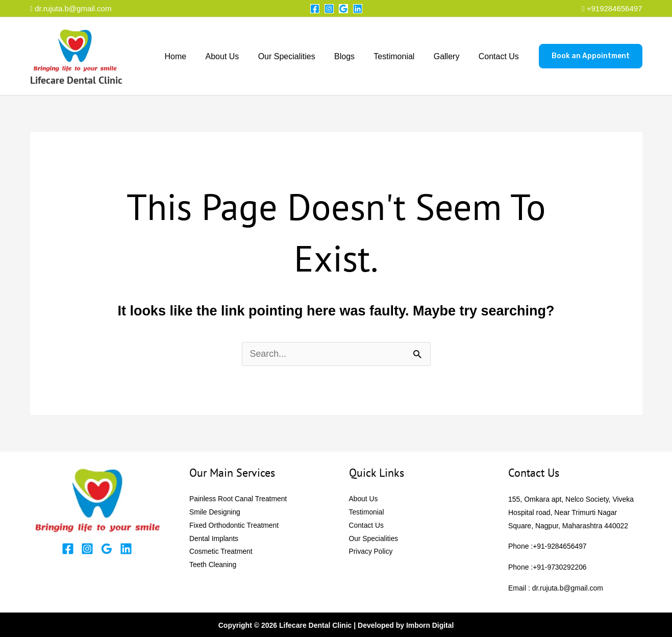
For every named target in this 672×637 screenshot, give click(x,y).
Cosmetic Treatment (221, 552)
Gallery (451, 56)
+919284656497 (615, 8)
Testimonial (401, 56)
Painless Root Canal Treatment (239, 499)
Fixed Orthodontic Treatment (234, 526)
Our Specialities (299, 56)
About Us (237, 56)
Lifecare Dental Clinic (76, 80)
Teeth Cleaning (213, 566)
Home (193, 56)
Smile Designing (215, 512)
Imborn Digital (430, 624)
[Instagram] (329, 9)
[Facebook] (315, 9)
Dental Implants (214, 539)
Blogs (354, 56)
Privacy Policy (371, 552)
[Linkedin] (358, 9)
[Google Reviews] (343, 9)
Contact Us (500, 56)
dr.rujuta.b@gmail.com (71, 8)
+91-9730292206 (560, 567)
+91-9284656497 (560, 546)
